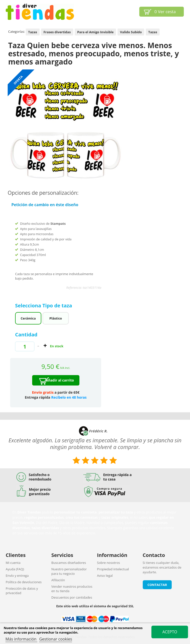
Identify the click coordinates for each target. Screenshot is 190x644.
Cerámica (28, 318)
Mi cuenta (13, 563)
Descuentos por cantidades (72, 597)
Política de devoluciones (24, 582)
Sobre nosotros (108, 563)
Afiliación (58, 580)
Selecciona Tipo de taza (44, 306)
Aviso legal (105, 576)
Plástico (56, 318)
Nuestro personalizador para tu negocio (69, 571)
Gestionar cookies (56, 639)
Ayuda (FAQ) (15, 569)
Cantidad (26, 335)
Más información (21, 639)
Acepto (170, 632)
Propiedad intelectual (113, 569)
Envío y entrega (17, 576)
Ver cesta (165, 12)
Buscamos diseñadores (69, 563)
